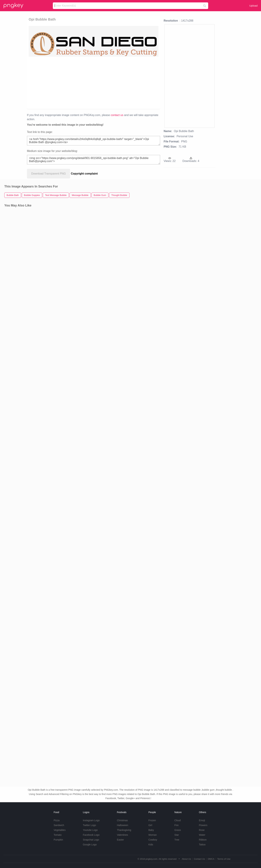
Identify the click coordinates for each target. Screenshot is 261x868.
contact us (117, 115)
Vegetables (60, 830)
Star (177, 835)
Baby (151, 830)
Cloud (178, 820)
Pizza (57, 820)
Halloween (122, 825)
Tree (177, 840)
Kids (151, 845)
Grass (178, 830)
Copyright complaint (84, 174)
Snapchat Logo (91, 840)
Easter (120, 840)
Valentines (122, 835)
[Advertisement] (72, 83)
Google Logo (90, 845)
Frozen (152, 820)
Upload (253, 6)
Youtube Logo (90, 830)
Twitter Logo (89, 825)
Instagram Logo (91, 820)
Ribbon (203, 840)
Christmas (122, 820)
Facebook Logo (91, 835)
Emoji (202, 820)
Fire (176, 825)
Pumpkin (58, 840)
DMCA (211, 859)
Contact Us (199, 859)
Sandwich (59, 825)
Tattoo (202, 845)
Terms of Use (224, 859)
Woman (153, 835)
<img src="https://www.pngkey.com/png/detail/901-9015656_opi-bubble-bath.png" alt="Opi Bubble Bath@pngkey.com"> (94, 160)
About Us (186, 859)
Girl (150, 825)
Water (202, 835)
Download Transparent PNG (49, 174)
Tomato (58, 835)
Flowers (203, 825)
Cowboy (153, 840)
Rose (202, 830)
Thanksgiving (124, 830)
